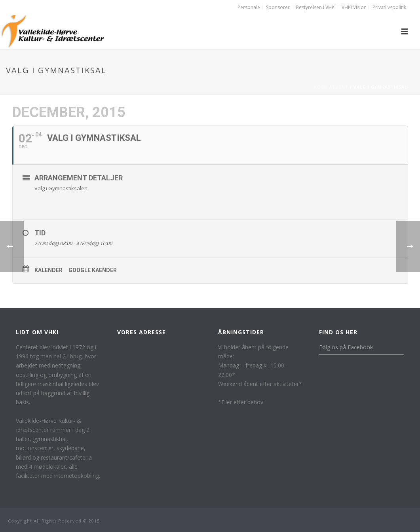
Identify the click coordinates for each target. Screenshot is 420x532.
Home (321, 87)
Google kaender (93, 270)
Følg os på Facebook (346, 347)
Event (341, 87)
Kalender (48, 270)
